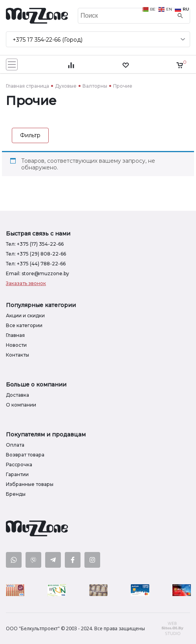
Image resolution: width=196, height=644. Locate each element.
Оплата (15, 445)
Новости (16, 345)
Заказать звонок (26, 283)
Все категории (24, 325)
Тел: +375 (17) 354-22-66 (35, 244)
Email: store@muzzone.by (38, 273)
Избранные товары (30, 484)
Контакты (17, 355)
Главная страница (27, 86)
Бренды (16, 494)
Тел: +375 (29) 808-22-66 (36, 254)
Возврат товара (25, 455)
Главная (15, 335)
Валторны (95, 86)
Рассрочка (19, 465)
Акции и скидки (25, 316)
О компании (21, 405)
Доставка (17, 395)
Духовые (66, 86)
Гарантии (17, 474)
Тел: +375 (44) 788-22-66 (36, 264)
